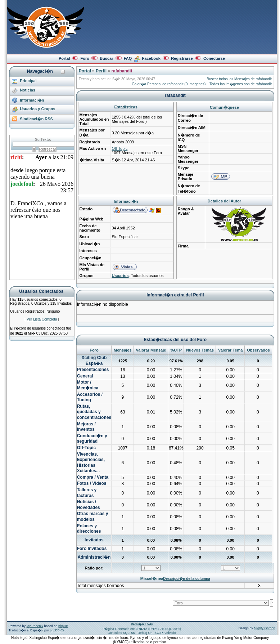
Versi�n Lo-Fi (142, 624)
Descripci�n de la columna (187, 579)
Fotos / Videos (92, 483)
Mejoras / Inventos (86, 427)
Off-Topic (119, 148)
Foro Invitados (92, 549)
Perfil (101, 71)
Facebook (151, 58)
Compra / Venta (93, 477)
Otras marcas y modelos (93, 516)
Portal (64, 58)
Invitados (94, 540)
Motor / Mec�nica (88, 385)
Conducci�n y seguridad (92, 439)
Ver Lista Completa (42, 319)
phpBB (63, 626)
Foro (85, 58)
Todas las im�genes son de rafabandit (241, 84)
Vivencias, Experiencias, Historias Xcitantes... (91, 463)
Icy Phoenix (35, 626)
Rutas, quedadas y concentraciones (94, 412)
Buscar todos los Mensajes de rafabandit (239, 79)
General (85, 376)
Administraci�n (94, 557)
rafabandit (122, 71)
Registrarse (182, 58)
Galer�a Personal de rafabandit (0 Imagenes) (169, 84)
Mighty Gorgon (264, 628)
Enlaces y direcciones (89, 529)
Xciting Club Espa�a (94, 361)
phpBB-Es (57, 630)
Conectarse (214, 58)
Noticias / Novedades (89, 505)
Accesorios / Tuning (90, 397)
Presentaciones (93, 370)
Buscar (106, 58)
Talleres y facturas (87, 493)
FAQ (128, 58)
